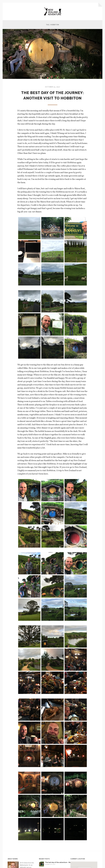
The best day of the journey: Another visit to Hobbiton (52, 98)
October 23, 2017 (52, 87)
